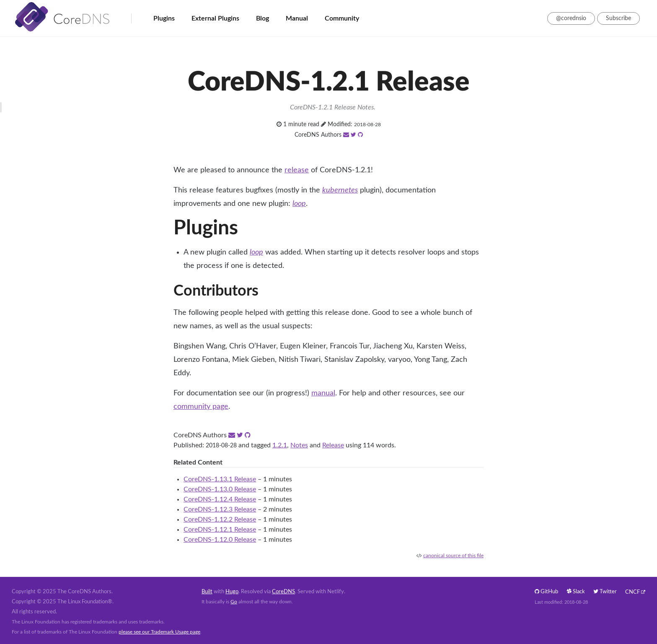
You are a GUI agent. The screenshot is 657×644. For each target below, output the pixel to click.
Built (207, 592)
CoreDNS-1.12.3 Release (220, 509)
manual (323, 393)
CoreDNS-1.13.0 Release (220, 489)
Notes (299, 445)
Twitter (605, 592)
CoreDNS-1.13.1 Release (220, 479)
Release (333, 445)
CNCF (632, 592)
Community (342, 18)
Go (234, 602)
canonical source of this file (453, 556)
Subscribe (618, 18)
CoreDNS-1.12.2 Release (220, 519)
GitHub (546, 592)
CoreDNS (283, 592)
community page (201, 407)
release (297, 170)
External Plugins (215, 18)
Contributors (216, 291)
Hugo (232, 592)
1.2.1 (280, 445)
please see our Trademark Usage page (159, 632)
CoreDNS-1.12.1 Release (220, 530)
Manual (297, 18)
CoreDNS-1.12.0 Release (220, 540)
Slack (576, 592)
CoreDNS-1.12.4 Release (220, 499)
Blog (263, 18)
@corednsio (571, 18)
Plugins (164, 18)
